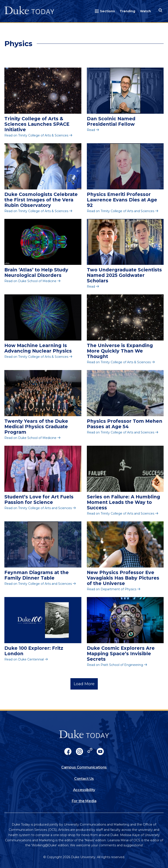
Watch (145, 11)
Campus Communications (84, 767)
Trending (127, 11)
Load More (84, 684)
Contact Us (84, 779)
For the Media (84, 801)
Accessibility (84, 790)
